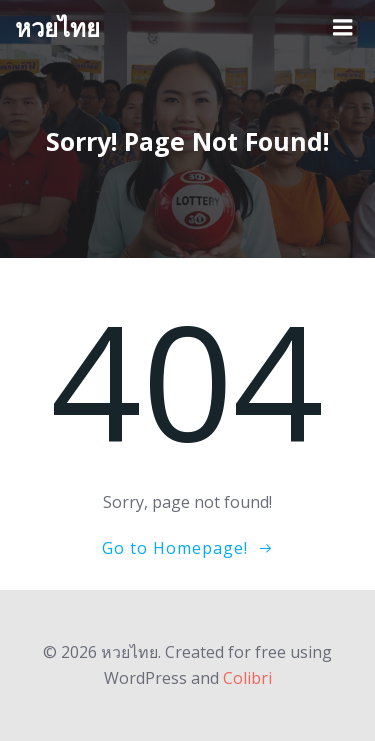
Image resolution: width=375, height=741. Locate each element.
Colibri (247, 678)
